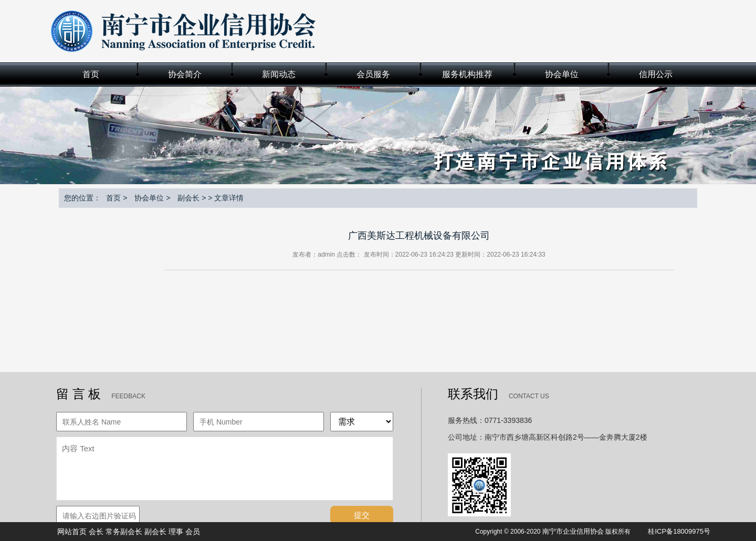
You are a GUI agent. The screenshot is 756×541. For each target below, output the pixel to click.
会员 (193, 532)
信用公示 (656, 74)
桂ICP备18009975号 (679, 531)
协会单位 (562, 74)
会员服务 (373, 74)
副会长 (188, 198)
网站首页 (72, 532)
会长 (96, 532)
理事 (176, 532)
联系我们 (473, 394)
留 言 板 (78, 394)
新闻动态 (279, 74)
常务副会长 (124, 532)
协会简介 (185, 74)
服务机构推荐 (467, 74)
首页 (91, 74)
